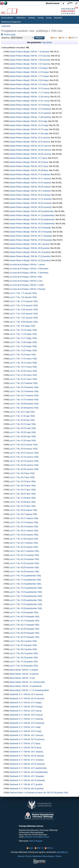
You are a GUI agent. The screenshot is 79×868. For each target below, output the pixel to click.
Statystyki (58, 18)
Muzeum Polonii (25, 856)
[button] (39, 38)
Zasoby (41, 18)
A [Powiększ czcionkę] (77, 3)
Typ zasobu (47, 42)
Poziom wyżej (8, 35)
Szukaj (49, 18)
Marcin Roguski (36, 841)
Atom (54, 38)
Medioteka (37, 856)
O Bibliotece (21, 18)
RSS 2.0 (73, 38)
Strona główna (7, 18)
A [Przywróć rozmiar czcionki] (70, 3)
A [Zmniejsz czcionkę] (64, 3)
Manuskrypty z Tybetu (52, 856)
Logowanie (6, 26)
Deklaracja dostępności (11, 22)
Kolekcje (32, 18)
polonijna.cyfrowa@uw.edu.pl (37, 837)
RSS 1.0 (63, 38)
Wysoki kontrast (53, 3)
